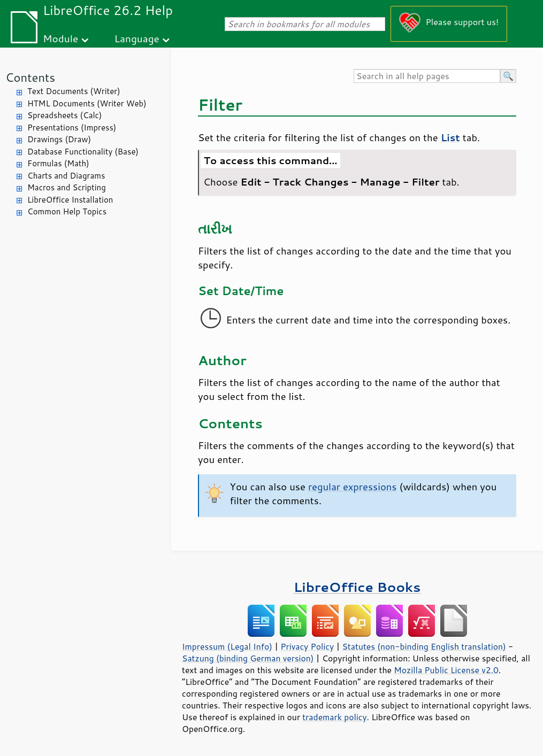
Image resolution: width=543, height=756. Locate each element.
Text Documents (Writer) (74, 91)
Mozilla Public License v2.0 (446, 670)
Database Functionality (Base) (83, 152)
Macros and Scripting (67, 187)
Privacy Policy (307, 646)
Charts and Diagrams (66, 176)
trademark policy (334, 717)
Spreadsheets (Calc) (64, 115)
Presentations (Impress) (72, 128)
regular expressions (353, 487)
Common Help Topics (67, 211)
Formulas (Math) (58, 163)
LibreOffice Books (357, 587)
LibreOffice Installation (70, 200)
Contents (30, 77)
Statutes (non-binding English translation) (424, 646)
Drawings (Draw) (59, 139)
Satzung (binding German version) (248, 658)
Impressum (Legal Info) (227, 646)
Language (137, 38)
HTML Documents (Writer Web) (87, 103)
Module (60, 38)
